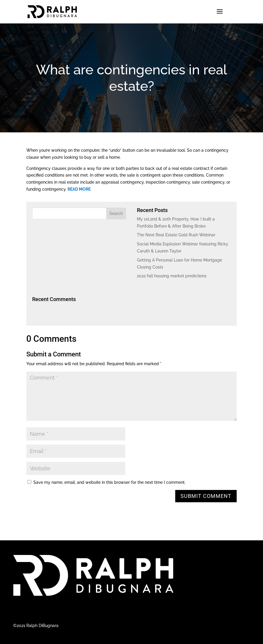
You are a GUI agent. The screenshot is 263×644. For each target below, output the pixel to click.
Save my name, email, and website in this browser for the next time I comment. (109, 482)
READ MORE (79, 189)
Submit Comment (206, 496)
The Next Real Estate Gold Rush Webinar (176, 235)
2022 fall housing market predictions (172, 276)
